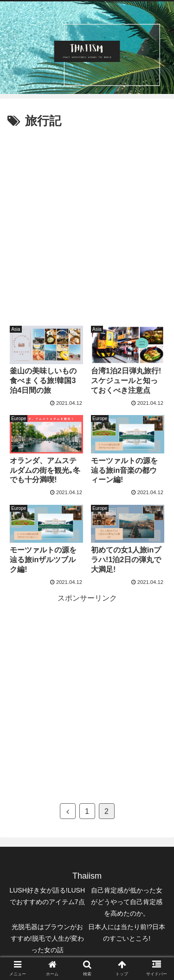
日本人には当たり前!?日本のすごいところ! (127, 933)
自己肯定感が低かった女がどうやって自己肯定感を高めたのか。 (127, 902)
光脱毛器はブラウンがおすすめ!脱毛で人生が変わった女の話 (47, 938)
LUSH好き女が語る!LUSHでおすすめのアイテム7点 (47, 896)
